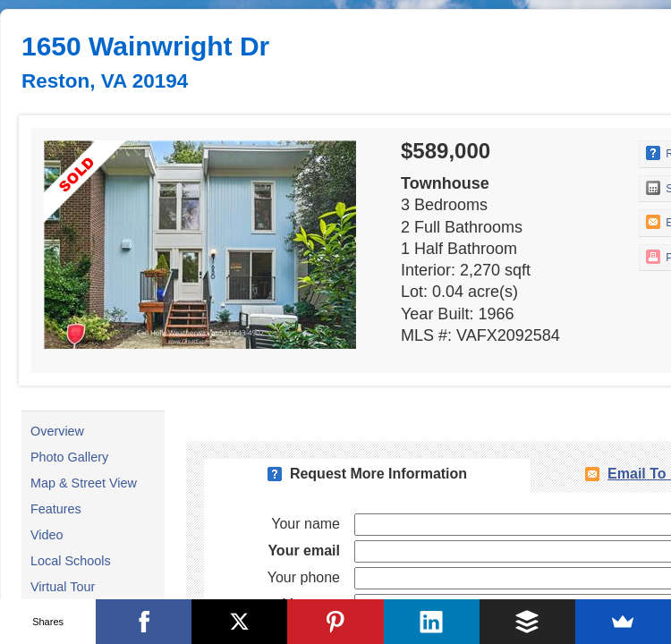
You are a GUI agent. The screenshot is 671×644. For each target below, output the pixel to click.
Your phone (304, 577)
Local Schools (71, 561)
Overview (57, 431)
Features (56, 509)
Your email (304, 551)
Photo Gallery (69, 457)
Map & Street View (84, 483)
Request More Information (378, 474)
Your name (306, 524)
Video (47, 535)
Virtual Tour (63, 587)
